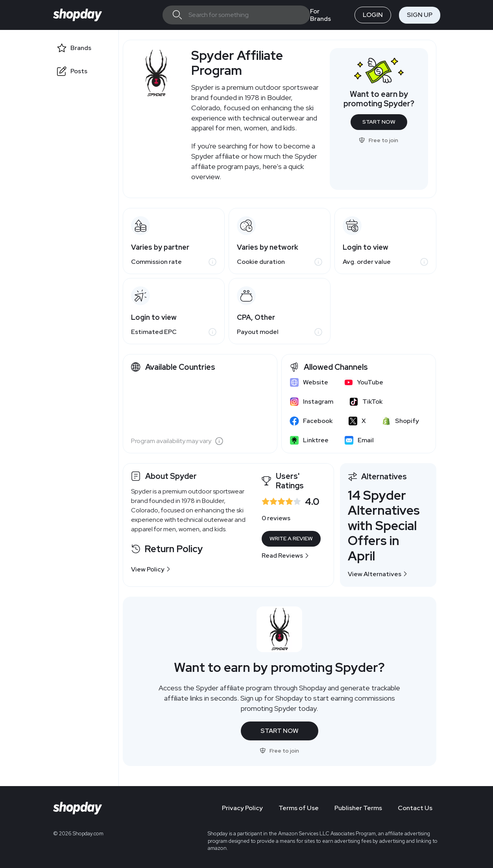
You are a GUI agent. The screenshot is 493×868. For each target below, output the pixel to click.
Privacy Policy (242, 808)
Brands (81, 48)
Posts (79, 71)
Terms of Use (299, 808)
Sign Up (420, 15)
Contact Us (415, 808)
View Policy (151, 569)
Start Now (379, 122)
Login (373, 15)
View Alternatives (378, 574)
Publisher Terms (358, 808)
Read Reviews (285, 555)
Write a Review (291, 538)
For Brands (320, 15)
